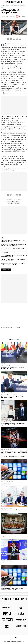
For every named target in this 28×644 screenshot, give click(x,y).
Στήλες (8, 5)
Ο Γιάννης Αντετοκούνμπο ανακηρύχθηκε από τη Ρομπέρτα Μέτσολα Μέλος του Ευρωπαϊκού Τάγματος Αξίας (14, 452)
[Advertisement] (14, 220)
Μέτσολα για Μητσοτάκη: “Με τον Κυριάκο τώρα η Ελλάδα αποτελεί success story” (13, 424)
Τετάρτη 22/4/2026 (5, 253)
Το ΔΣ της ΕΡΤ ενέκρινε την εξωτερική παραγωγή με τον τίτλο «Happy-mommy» (13, 483)
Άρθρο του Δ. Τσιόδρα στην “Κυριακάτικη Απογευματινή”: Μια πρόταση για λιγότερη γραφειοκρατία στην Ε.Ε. (13, 367)
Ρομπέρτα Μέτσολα (14, 203)
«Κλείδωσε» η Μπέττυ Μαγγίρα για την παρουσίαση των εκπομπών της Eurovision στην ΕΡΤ (13, 589)
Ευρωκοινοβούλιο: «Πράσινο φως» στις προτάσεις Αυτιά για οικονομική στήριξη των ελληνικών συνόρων (13, 396)
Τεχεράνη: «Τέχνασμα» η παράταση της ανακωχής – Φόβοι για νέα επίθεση (14, 241)
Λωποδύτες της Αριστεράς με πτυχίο (9, 537)
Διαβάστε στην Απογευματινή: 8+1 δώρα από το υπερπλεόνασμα (13, 249)
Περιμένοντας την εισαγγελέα (7, 563)
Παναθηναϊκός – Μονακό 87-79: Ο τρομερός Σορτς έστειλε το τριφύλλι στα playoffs (14, 264)
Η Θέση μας (23, 17)
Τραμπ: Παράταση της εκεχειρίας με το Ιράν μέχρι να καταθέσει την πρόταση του (14, 256)
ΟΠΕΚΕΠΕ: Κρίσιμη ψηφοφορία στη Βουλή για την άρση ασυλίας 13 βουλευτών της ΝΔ (13, 245)
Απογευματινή (3, 5)
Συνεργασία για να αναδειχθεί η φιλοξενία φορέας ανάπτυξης (12, 510)
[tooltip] (8, 39)
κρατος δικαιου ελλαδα (14, 201)
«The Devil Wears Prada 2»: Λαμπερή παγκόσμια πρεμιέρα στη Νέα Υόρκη (13, 260)
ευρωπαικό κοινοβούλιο (14, 199)
